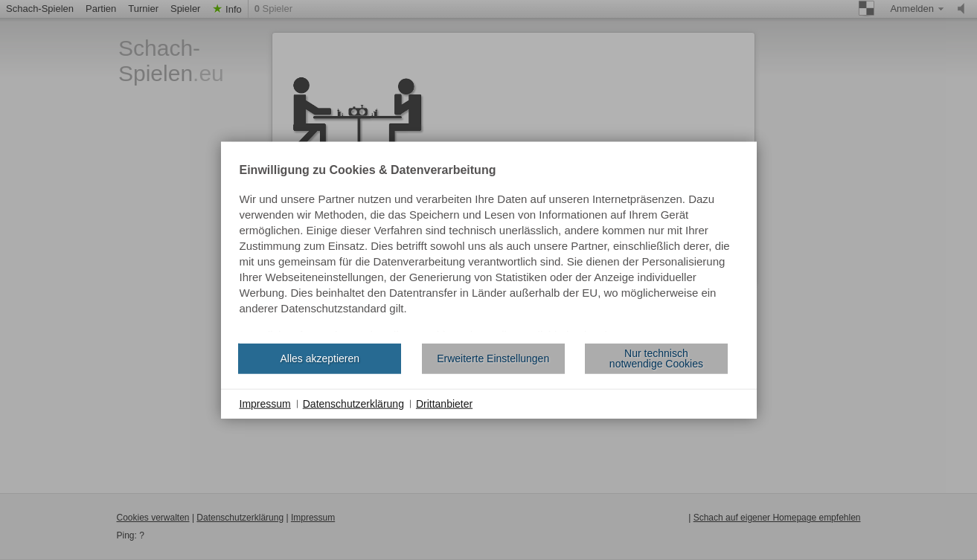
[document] (489, 248)
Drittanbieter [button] (444, 403)
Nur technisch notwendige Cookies (656, 358)
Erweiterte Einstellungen (493, 358)
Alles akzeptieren (320, 358)
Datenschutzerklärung (353, 403)
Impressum (265, 403)
